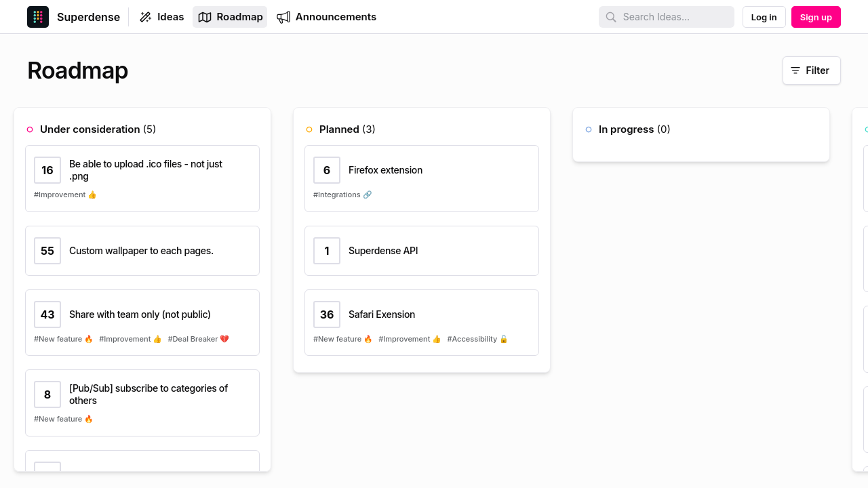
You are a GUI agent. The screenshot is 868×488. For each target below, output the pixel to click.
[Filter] (812, 70)
